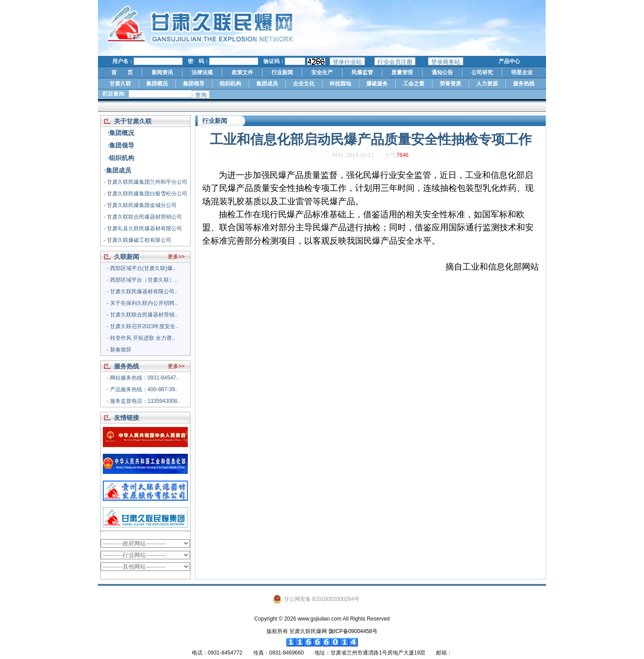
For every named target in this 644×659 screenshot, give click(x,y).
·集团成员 (118, 170)
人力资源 (487, 84)
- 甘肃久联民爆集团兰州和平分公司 (146, 182)
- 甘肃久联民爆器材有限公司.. (142, 291)
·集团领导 (121, 145)
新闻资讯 (162, 72)
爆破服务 (377, 84)
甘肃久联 (120, 84)
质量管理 (402, 72)
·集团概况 (121, 133)
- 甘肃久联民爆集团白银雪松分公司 (146, 194)
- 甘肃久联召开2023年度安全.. (142, 326)
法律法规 (202, 72)
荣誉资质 (450, 84)
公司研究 (482, 72)
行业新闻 (282, 72)
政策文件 (242, 72)
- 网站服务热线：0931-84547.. (143, 378)
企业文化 (304, 84)
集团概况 (157, 84)
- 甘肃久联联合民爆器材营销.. (142, 315)
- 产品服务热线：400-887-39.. (142, 389)
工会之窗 (414, 84)
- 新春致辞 (119, 350)
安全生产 (322, 72)
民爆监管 (362, 72)
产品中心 (509, 61)
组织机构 (230, 84)
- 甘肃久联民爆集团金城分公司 (140, 205)
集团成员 (267, 84)
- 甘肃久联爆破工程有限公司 (138, 240)
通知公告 (442, 72)
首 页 (122, 72)
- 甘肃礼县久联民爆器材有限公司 (143, 228)
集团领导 (194, 84)
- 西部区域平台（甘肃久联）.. (142, 280)
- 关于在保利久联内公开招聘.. (142, 303)
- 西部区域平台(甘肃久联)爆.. (141, 268)
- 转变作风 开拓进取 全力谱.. (141, 338)
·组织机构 (121, 158)
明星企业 (522, 72)
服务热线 (524, 84)
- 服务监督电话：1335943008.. (143, 401)
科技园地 (340, 84)
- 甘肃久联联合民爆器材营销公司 (143, 217)
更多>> (176, 257)
